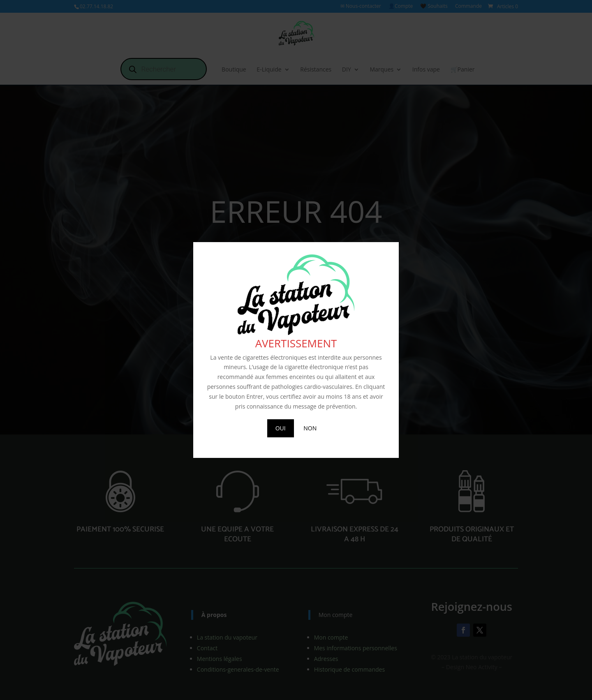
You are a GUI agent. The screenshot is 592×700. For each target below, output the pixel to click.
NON (310, 428)
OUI (281, 428)
